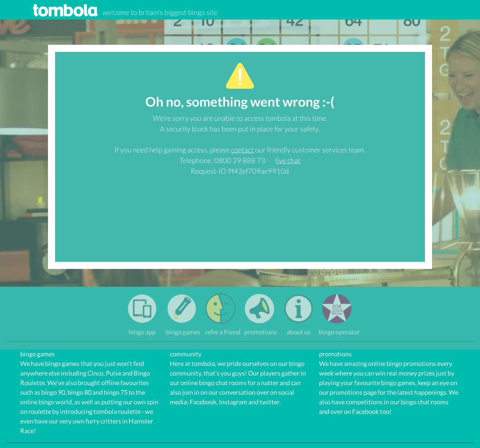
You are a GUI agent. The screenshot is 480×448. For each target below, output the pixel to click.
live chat (288, 160)
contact (242, 150)
